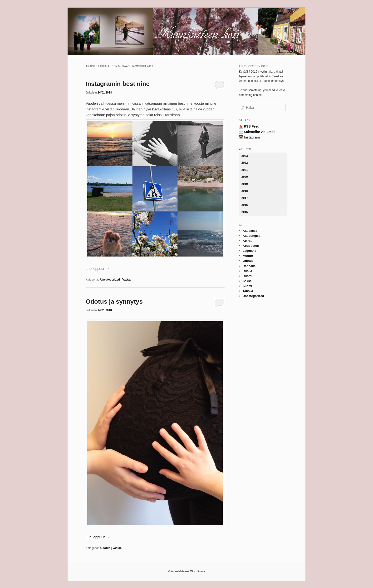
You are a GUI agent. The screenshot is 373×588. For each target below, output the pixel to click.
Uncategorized (110, 280)
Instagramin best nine (118, 84)
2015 (245, 212)
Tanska (248, 291)
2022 (245, 163)
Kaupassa (250, 231)
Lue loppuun (98, 269)
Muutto (248, 256)
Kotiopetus (251, 246)
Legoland (250, 251)
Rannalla (249, 266)
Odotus (105, 548)
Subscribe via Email (260, 132)
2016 (245, 205)
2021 (245, 170)
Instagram (252, 137)
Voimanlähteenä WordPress (186, 571)
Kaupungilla (251, 236)
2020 (245, 177)
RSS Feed (252, 126)
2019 (245, 184)
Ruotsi (247, 276)
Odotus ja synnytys (114, 301)
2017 (245, 198)
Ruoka (247, 271)
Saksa (247, 281)
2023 (245, 156)
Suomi (247, 286)
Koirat (247, 241)
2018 (245, 191)
